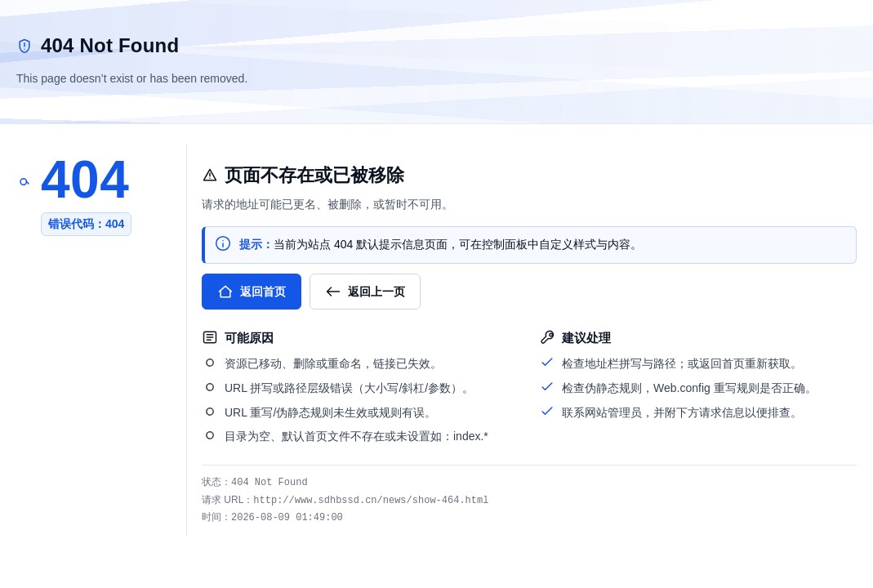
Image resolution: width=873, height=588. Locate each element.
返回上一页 (365, 292)
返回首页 (252, 292)
